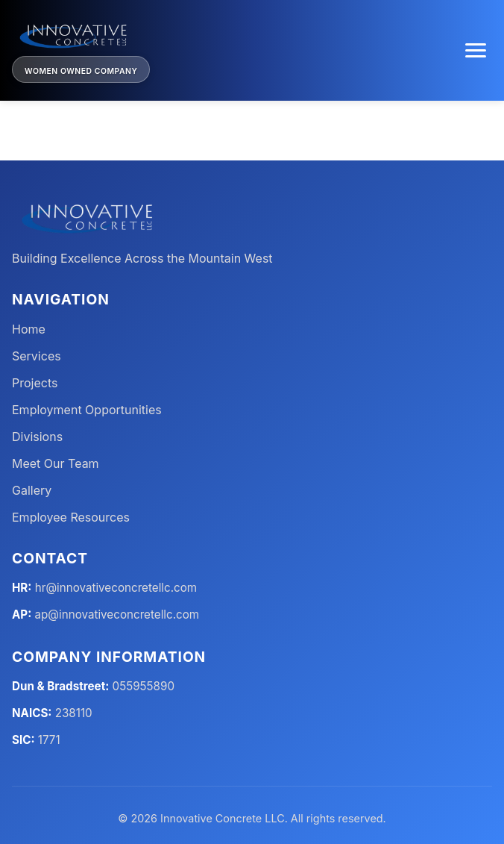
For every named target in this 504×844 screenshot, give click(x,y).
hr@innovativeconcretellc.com (116, 588)
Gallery (32, 490)
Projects (35, 383)
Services (37, 356)
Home (29, 329)
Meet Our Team (56, 463)
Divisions (37, 437)
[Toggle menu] (476, 50)
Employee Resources (71, 517)
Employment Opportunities (87, 410)
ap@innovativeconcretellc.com (117, 615)
